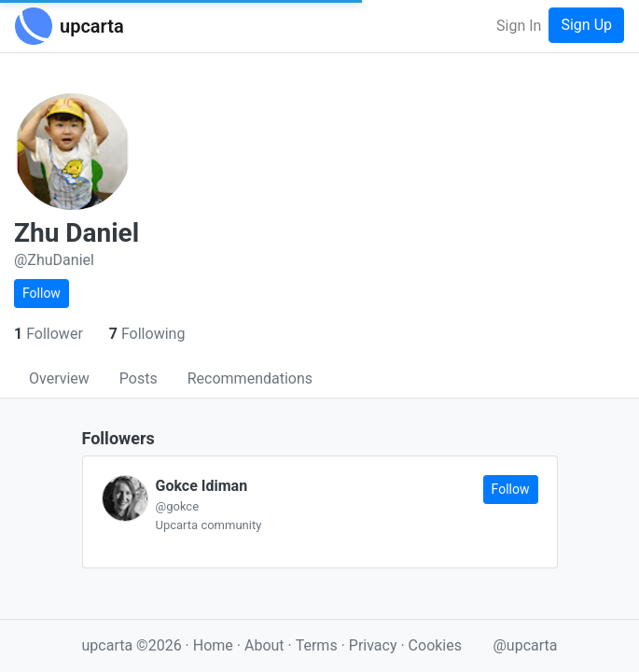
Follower (50, 334)
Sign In (519, 26)
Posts (139, 378)
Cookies (435, 645)
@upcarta (526, 645)
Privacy (375, 645)
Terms (319, 645)
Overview (59, 378)
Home (213, 645)
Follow (42, 293)
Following (147, 334)
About (264, 645)
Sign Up (586, 25)
